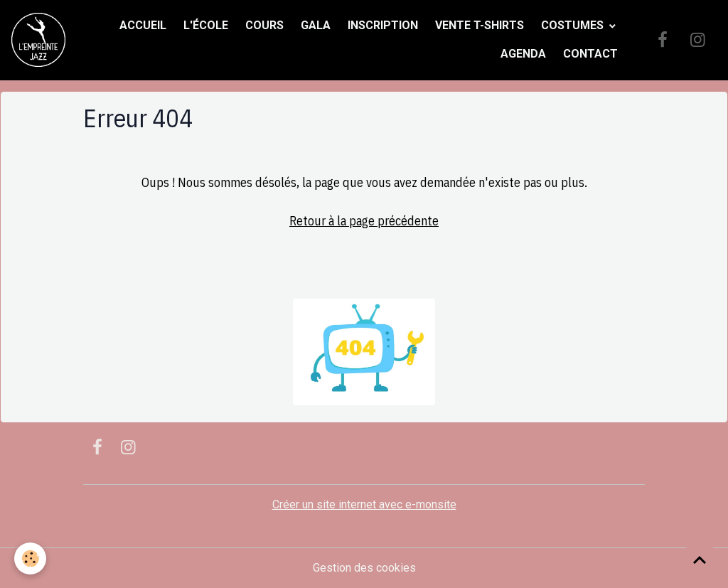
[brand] (38, 40)
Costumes (574, 25)
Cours (264, 25)
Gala (316, 25)
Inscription (383, 25)
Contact (590, 54)
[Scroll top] (700, 560)
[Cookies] (30, 558)
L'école (206, 25)
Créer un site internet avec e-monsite (364, 504)
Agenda (523, 54)
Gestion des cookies (364, 568)
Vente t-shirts (480, 25)
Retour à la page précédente (364, 221)
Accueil (143, 25)
